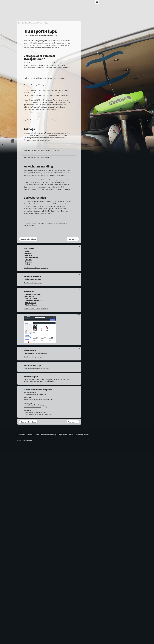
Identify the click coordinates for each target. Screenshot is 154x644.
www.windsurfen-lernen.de (32, 600)
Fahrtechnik (74, 17)
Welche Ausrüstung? (57, 17)
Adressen (110, 17)
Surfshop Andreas (31, 492)
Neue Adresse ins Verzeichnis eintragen (36, 561)
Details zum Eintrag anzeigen (33, 476)
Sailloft (27, 457)
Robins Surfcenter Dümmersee (36, 546)
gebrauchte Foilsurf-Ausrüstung (43, 572)
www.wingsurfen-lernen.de (32, 607)
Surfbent (28, 444)
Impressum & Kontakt (66, 628)
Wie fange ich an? (38, 17)
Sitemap (30, 628)
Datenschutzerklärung (49, 628)
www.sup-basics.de (30, 587)
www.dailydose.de (30, 598)
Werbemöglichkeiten (82, 628)
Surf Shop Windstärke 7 (33, 494)
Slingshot (28, 455)
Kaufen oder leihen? (29, 432)
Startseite (23, 17)
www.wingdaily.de (30, 605)
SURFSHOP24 (29, 490)
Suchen (119, 8)
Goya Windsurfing (31, 451)
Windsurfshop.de (31, 498)
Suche (37, 628)
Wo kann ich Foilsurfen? (93, 17)
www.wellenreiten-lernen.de (33, 593)
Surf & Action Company (33, 472)
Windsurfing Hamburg (33, 487)
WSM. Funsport (30, 496)
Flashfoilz (28, 453)
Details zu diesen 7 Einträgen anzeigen (36, 461)
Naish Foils (29, 449)
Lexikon (121, 17)
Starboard (28, 446)
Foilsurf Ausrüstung (31, 26)
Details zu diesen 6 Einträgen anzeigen (36, 502)
